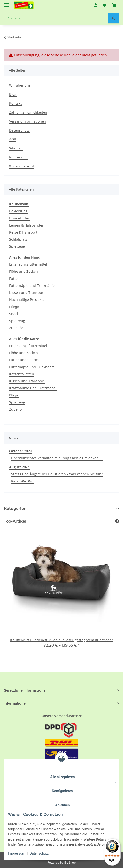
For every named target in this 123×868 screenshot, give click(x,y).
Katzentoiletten (22, 374)
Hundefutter (19, 218)
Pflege (14, 307)
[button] (96, 5)
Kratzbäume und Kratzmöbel (33, 388)
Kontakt (15, 103)
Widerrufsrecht (22, 166)
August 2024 (19, 467)
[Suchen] (114, 18)
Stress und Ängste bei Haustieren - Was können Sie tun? (57, 474)
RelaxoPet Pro (22, 481)
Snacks (15, 314)
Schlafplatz (18, 239)
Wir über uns (20, 85)
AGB (13, 139)
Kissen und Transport (27, 293)
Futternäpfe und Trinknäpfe (32, 285)
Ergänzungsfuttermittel (28, 264)
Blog (13, 94)
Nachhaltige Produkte (27, 300)
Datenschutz (39, 853)
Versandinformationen (28, 121)
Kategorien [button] (15, 509)
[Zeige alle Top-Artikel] (117, 521)
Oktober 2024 (21, 451)
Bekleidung (18, 211)
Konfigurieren (62, 791)
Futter (14, 278)
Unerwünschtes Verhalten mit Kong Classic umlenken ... (57, 458)
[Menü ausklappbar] (6, 3)
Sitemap (16, 148)
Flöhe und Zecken (24, 271)
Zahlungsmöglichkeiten (28, 112)
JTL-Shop (70, 863)
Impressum (17, 853)
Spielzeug (17, 246)
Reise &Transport (23, 232)
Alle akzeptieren (62, 777)
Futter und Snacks (24, 360)
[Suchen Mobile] (56, 18)
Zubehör (16, 328)
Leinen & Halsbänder (26, 225)
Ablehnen (62, 805)
